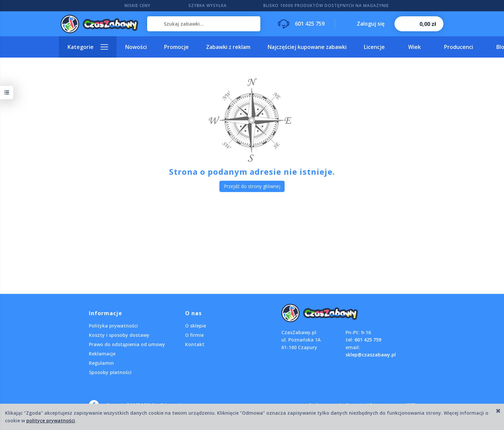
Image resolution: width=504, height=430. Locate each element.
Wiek (414, 47)
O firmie (194, 335)
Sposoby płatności (110, 372)
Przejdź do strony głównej (252, 186)
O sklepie (196, 326)
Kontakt (195, 344)
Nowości (136, 47)
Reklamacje (102, 354)
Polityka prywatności (113, 326)
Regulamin (101, 363)
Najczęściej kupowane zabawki (307, 47)
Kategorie (81, 47)
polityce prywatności (51, 421)
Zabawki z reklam (228, 47)
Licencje (374, 47)
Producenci (459, 47)
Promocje (176, 47)
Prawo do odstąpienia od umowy (127, 344)
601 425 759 (368, 340)
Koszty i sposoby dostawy (119, 335)
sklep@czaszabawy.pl (371, 355)
